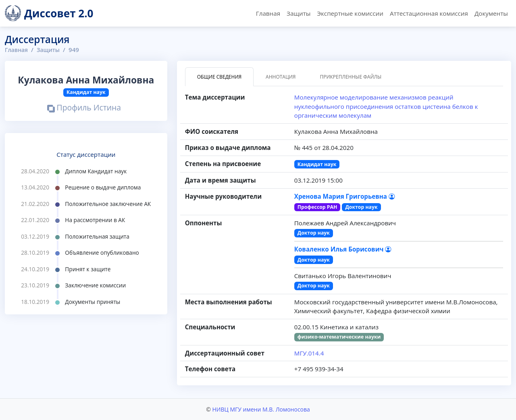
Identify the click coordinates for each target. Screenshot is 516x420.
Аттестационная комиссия (429, 13)
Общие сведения (219, 77)
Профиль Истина (84, 108)
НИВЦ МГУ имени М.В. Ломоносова (261, 409)
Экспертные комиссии (350, 13)
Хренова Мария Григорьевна (344, 196)
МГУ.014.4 (309, 353)
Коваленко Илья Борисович (343, 249)
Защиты (299, 13)
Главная (268, 13)
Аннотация (281, 77)
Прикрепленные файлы (351, 77)
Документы (491, 13)
